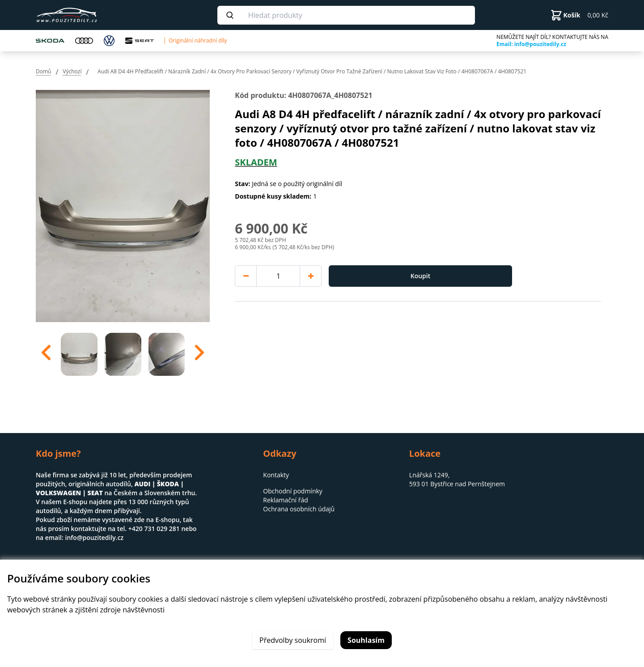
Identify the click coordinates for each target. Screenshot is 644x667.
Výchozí (72, 71)
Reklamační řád (285, 500)
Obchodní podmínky (293, 491)
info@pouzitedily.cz (94, 537)
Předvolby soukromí (293, 640)
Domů (43, 71)
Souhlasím (366, 640)
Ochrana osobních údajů (299, 509)
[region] (123, 353)
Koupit (421, 276)
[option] (79, 353)
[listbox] (123, 353)
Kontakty (276, 475)
